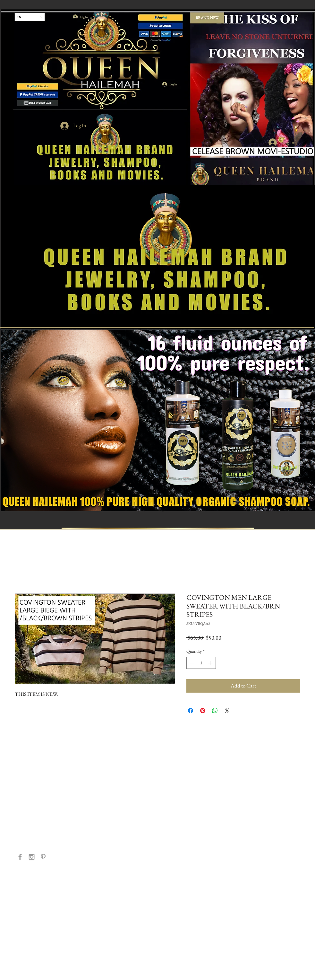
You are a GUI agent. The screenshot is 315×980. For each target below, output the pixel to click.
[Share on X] (227, 711)
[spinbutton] (201, 663)
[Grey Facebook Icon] (20, 857)
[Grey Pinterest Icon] (43, 857)
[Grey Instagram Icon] (32, 857)
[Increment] (211, 663)
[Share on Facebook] (191, 711)
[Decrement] (191, 663)
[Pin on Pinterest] (203, 711)
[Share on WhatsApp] (215, 711)
